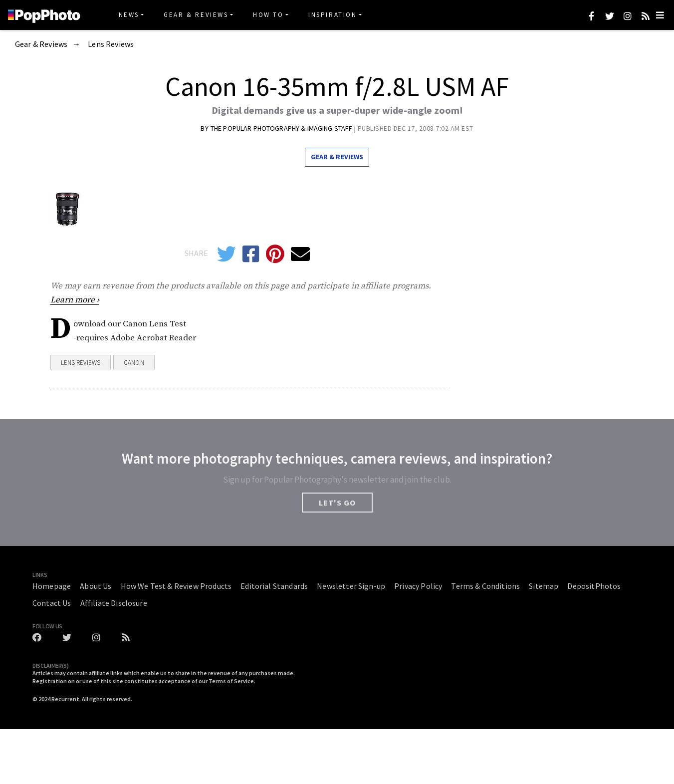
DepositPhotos (594, 586)
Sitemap (544, 586)
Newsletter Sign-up (351, 586)
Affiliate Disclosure (114, 603)
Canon (134, 363)
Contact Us (52, 603)
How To (268, 15)
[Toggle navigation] (660, 15)
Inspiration (333, 15)
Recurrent (65, 699)
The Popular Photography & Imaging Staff (282, 128)
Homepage (52, 586)
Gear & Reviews (196, 15)
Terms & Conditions (485, 586)
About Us (96, 586)
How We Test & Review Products (176, 586)
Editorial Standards (274, 586)
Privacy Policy (418, 586)
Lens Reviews (111, 44)
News (129, 15)
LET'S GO (337, 503)
